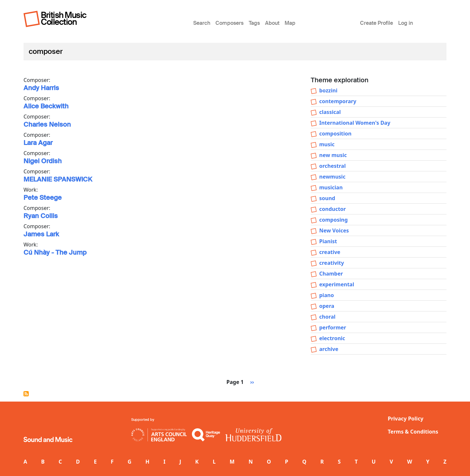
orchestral (332, 166)
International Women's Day (355, 123)
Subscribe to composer (26, 394)
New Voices (334, 230)
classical (330, 112)
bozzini (328, 90)
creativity (332, 263)
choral (327, 317)
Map (290, 23)
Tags (254, 23)
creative (330, 252)
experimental (337, 284)
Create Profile (376, 23)
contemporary (338, 101)
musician (331, 187)
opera (327, 306)
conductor (333, 209)
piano (327, 295)
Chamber (331, 274)
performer (333, 327)
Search (202, 23)
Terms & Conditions (413, 432)
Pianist (328, 241)
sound (327, 198)
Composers (229, 23)
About (272, 23)
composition (335, 134)
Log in (406, 23)
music (327, 144)
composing (333, 220)
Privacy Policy (406, 419)
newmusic (332, 177)
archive (329, 349)
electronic (332, 338)
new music (333, 155)
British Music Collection (64, 18)
